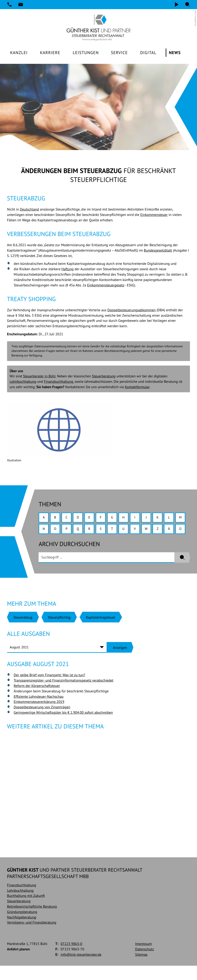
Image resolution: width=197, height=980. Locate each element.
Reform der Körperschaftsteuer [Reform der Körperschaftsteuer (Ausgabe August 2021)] (37, 700)
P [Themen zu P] (80, 530)
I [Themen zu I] (140, 518)
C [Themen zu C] (68, 518)
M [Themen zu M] (44, 530)
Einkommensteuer (154, 215)
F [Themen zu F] (104, 518)
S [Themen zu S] (116, 530)
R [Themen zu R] (104, 530)
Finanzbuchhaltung (59, 382)
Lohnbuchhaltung (23, 382)
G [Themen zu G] (116, 518)
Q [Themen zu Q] (92, 530)
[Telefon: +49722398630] (10, 5)
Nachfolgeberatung (22, 931)
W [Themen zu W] (164, 530)
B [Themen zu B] (56, 518)
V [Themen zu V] (152, 530)
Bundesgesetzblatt (158, 251)
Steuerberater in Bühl (39, 377)
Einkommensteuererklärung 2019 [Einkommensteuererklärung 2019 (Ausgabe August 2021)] (39, 715)
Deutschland (29, 210)
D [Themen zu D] (80, 518)
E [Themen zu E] (92, 518)
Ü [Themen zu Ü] (56, 542)
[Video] (176, 5)
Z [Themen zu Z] (176, 530)
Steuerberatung (104, 377)
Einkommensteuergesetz (106, 286)
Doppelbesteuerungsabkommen (131, 311)
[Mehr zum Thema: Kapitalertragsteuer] (101, 631)
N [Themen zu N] (56, 530)
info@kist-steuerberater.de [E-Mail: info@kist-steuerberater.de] (81, 969)
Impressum (143, 958)
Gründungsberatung (22, 926)
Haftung (67, 270)
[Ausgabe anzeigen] (120, 661)
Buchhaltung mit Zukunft (26, 910)
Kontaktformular (137, 387)
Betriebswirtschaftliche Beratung (32, 921)
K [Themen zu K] (164, 518)
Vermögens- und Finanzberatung (32, 937)
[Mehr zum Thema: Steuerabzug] (23, 631)
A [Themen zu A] (44, 518)
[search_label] (106, 571)
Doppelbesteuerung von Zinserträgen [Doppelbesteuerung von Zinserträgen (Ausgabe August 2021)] (42, 721)
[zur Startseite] (98, 28)
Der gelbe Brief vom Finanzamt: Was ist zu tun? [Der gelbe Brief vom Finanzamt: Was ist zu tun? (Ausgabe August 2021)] (49, 689)
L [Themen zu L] (176, 518)
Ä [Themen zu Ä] (44, 542)
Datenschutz (144, 963)
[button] (188, 5)
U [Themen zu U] (140, 530)
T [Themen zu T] (128, 530)
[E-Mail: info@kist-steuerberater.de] (21, 5)
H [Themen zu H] (128, 518)
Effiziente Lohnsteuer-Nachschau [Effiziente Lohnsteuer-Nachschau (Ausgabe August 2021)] (39, 710)
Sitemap (141, 969)
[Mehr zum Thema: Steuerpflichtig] (59, 631)
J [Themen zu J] (152, 518)
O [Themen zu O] (68, 530)
